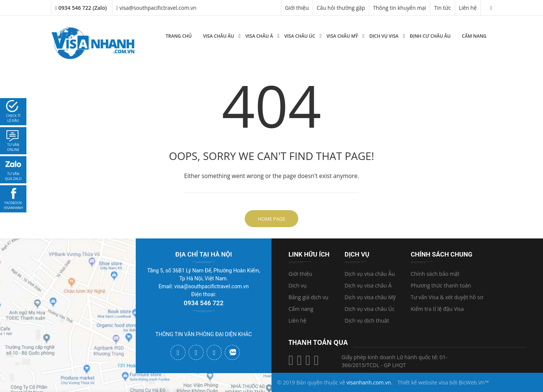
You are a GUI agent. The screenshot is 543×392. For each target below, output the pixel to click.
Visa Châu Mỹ (342, 36)
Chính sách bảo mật (435, 274)
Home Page (271, 219)
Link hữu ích (309, 254)
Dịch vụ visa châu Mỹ (370, 297)
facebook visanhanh (13, 205)
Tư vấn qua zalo (13, 176)
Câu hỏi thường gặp (341, 8)
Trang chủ (179, 36)
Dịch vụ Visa (384, 36)
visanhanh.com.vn (369, 382)
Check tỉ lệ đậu (13, 118)
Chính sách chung (441, 254)
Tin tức (442, 8)
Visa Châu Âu (218, 36)
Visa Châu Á (259, 36)
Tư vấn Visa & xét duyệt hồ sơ (447, 297)
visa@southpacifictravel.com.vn (156, 8)
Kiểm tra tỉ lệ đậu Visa (437, 309)
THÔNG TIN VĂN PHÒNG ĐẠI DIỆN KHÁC (204, 334)
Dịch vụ (298, 285)
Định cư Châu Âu (430, 36)
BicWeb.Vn (472, 382)
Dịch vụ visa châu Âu (370, 274)
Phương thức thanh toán (441, 285)
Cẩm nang (474, 36)
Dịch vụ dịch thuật (367, 321)
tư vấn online (13, 147)
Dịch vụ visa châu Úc (370, 309)
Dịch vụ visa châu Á (368, 285)
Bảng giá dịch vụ (308, 297)
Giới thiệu (297, 8)
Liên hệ (468, 8)
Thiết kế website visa (423, 382)
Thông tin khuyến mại (400, 8)
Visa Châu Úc (300, 36)
